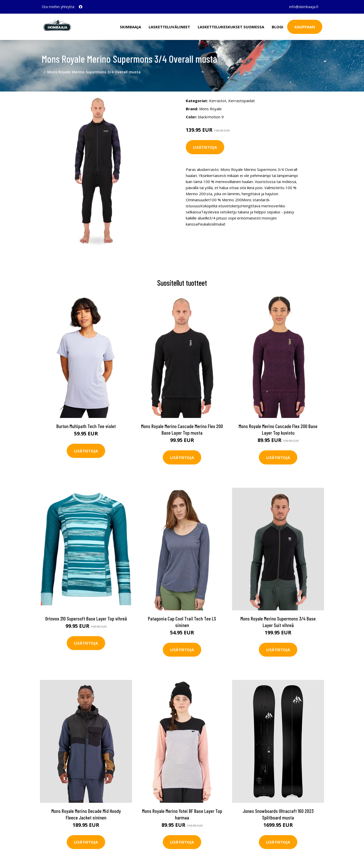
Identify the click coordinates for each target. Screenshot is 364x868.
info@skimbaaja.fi (304, 7)
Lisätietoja (205, 147)
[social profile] (81, 7)
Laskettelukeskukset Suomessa (231, 27)
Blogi (278, 27)
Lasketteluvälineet (169, 27)
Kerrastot (218, 101)
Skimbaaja (130, 27)
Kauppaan (305, 27)
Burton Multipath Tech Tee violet (86, 426)
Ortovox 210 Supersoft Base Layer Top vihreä (86, 618)
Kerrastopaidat (242, 101)
